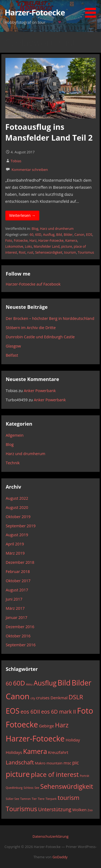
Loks (29, 246)
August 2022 (17, 498)
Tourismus (86, 252)
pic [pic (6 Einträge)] (76, 762)
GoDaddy (60, 857)
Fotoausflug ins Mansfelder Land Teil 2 (49, 132)
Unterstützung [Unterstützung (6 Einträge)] (55, 809)
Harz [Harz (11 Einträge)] (62, 725)
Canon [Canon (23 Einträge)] (18, 696)
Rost (22, 252)
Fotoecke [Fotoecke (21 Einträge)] (22, 724)
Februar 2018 (18, 572)
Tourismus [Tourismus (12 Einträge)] (21, 809)
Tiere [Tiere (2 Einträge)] (41, 799)
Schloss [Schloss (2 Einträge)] (28, 788)
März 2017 (15, 608)
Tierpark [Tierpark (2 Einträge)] (51, 799)
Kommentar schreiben (30, 170)
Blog (35, 229)
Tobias (16, 161)
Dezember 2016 (20, 627)
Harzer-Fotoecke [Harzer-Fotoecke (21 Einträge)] (35, 738)
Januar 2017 (16, 617)
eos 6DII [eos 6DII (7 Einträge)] (30, 712)
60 (32, 235)
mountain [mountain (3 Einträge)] (55, 763)
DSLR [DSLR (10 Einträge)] (76, 697)
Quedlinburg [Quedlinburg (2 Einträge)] (14, 788)
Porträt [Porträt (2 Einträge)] (84, 776)
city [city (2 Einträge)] (33, 698)
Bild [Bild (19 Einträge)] (64, 683)
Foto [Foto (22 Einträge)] (85, 710)
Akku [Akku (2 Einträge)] (29, 684)
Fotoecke (21, 241)
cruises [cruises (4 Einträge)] (43, 698)
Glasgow (13, 346)
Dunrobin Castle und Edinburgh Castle (40, 337)
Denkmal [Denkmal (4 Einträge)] (59, 698)
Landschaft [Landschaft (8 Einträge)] (20, 762)
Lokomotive (14, 246)
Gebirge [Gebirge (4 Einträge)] (47, 726)
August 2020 (17, 507)
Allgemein (15, 435)
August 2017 (17, 590)
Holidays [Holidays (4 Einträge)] (14, 752)
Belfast (12, 355)
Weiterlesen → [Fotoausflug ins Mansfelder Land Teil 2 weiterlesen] (22, 215)
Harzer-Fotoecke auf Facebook (33, 284)
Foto (9, 241)
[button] (92, 10)
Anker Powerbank (40, 391)
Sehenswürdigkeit (49, 252)
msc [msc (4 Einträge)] (67, 763)
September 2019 (21, 526)
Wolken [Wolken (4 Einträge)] (79, 810)
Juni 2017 (14, 599)
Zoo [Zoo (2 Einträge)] (90, 810)
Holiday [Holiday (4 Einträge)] (73, 740)
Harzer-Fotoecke (35, 12)
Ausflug (49, 235)
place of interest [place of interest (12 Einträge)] (55, 774)
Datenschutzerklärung (50, 836)
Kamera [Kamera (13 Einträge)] (35, 751)
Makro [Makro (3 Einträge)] (40, 763)
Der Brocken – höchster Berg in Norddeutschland (50, 318)
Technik (13, 463)
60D (38, 235)
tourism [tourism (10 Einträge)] (69, 798)
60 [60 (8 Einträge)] (9, 683)
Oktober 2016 (18, 636)
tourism (70, 252)
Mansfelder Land (47, 246)
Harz (33, 241)
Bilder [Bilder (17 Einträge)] (81, 683)
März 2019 (15, 553)
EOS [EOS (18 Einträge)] (13, 711)
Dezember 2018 (20, 562)
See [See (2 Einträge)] (37, 788)
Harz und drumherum (57, 229)
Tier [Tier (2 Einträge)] (34, 799)
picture (67, 246)
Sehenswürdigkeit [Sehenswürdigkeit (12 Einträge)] (67, 786)
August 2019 (17, 535)
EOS (89, 235)
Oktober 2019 (18, 517)
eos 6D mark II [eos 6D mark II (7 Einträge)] (59, 712)
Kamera (71, 241)
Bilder (68, 235)
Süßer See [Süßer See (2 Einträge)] (12, 799)
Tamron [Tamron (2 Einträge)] (25, 799)
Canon (79, 235)
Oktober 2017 (18, 581)
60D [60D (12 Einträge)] (19, 683)
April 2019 (15, 544)
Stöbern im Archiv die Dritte (31, 328)
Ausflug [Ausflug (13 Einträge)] (45, 683)
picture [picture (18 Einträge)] (18, 774)
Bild (59, 235)
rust (30, 252)
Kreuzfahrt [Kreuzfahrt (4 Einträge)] (58, 752)
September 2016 (21, 645)
